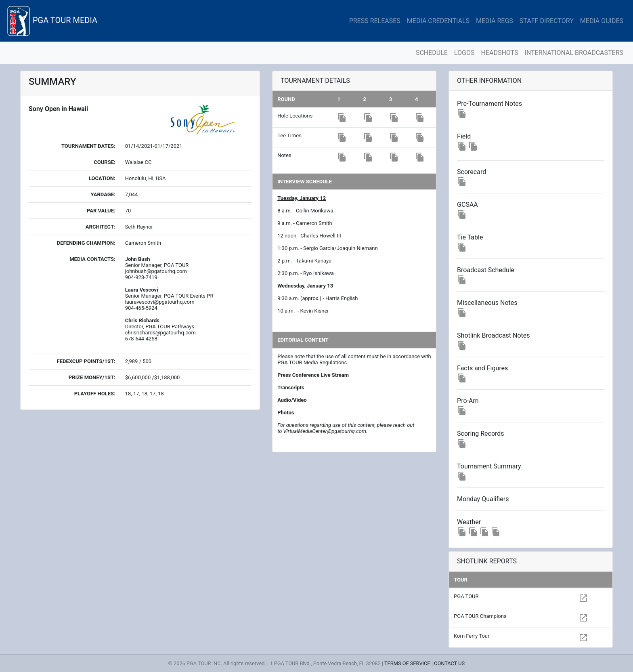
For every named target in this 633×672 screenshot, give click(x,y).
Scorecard (472, 172)
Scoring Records (481, 434)
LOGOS (464, 53)
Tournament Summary (489, 466)
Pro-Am (468, 401)
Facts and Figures (482, 368)
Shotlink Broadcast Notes (494, 335)
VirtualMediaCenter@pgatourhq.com (325, 431)
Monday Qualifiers (483, 499)
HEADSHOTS (499, 53)
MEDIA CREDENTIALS (438, 21)
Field (464, 136)
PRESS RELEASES (375, 21)
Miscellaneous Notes (487, 303)
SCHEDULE (432, 53)
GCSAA (467, 205)
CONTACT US (449, 663)
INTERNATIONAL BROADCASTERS (574, 53)
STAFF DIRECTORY (547, 21)
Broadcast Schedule (486, 270)
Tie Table (470, 237)
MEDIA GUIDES (602, 21)
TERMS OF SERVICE (407, 663)
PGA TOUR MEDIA (52, 21)
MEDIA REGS (495, 21)
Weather (469, 522)
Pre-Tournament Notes (489, 104)
